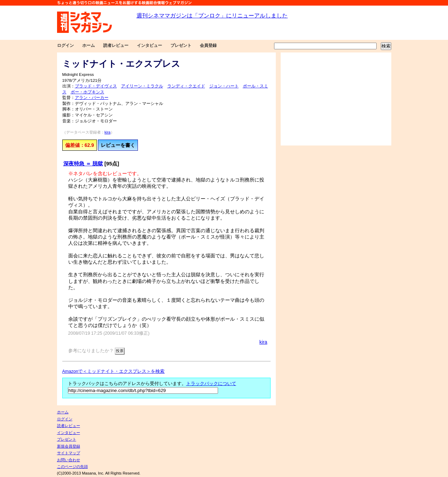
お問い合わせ (69, 460)
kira (108, 132)
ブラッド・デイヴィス (96, 86)
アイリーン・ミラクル (142, 86)
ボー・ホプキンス (87, 92)
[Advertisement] (336, 99)
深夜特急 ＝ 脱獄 (83, 163)
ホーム (89, 45)
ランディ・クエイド (186, 86)
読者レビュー (116, 45)
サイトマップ (69, 453)
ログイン (65, 45)
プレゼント (181, 45)
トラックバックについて (211, 384)
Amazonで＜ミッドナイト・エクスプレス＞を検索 (114, 371)
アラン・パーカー (92, 98)
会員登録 (208, 45)
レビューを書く (118, 145)
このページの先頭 (72, 467)
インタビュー (149, 45)
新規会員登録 (69, 446)
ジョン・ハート (224, 86)
